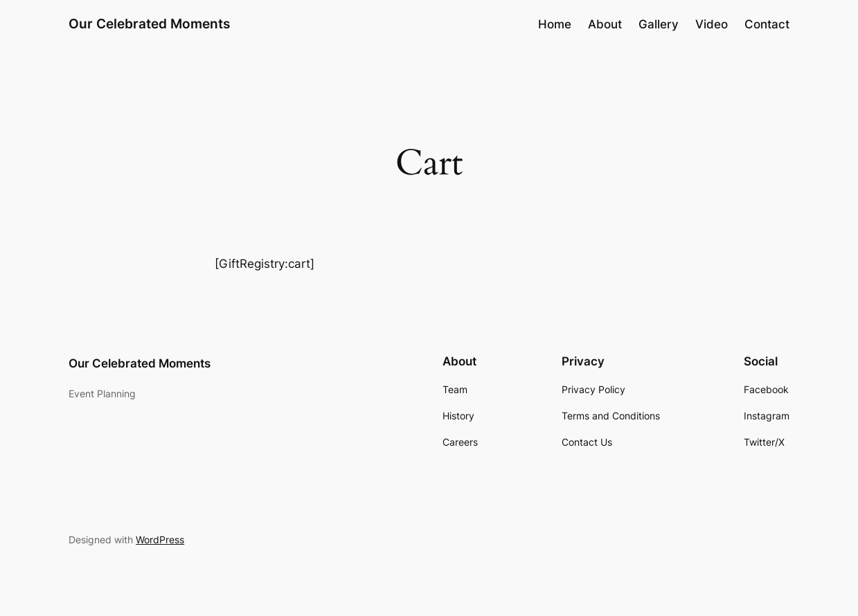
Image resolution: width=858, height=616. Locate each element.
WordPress (160, 540)
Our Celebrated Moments (149, 24)
